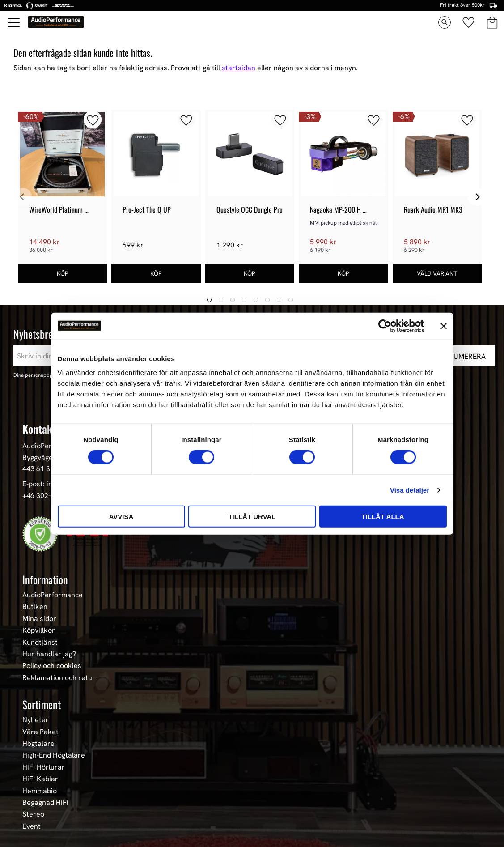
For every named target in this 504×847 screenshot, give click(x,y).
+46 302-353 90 (47, 496)
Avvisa (121, 517)
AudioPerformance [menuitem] (53, 595)
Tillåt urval (252, 517)
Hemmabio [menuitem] (40, 791)
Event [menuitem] (32, 826)
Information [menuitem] (45, 579)
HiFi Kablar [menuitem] (40, 779)
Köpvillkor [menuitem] (39, 630)
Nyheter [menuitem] (36, 720)
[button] (14, 22)
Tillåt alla (383, 517)
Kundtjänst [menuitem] (40, 643)
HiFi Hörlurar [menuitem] (44, 767)
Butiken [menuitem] (35, 607)
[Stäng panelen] (444, 326)
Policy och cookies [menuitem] (52, 666)
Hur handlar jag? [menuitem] (49, 654)
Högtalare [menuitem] (38, 744)
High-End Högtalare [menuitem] (54, 755)
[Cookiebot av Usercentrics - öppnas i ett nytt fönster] (385, 326)
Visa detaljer (410, 490)
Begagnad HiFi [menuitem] (45, 803)
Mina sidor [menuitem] (39, 619)
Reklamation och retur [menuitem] (59, 678)
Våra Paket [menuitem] (40, 732)
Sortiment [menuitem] (42, 704)
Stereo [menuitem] (33, 814)
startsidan (239, 68)
